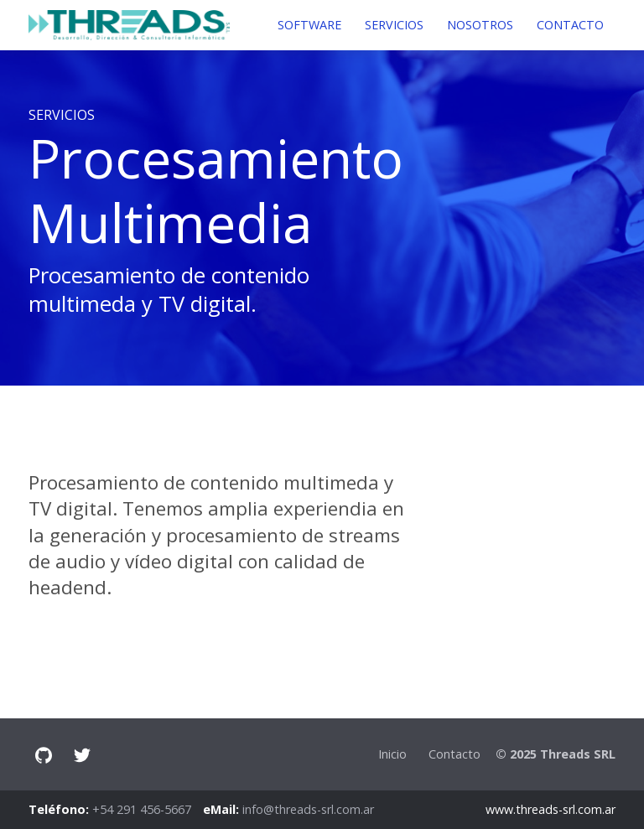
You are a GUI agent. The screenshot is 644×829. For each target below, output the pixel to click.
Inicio (392, 754)
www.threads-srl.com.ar (551, 809)
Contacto (454, 754)
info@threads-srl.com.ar (308, 809)
